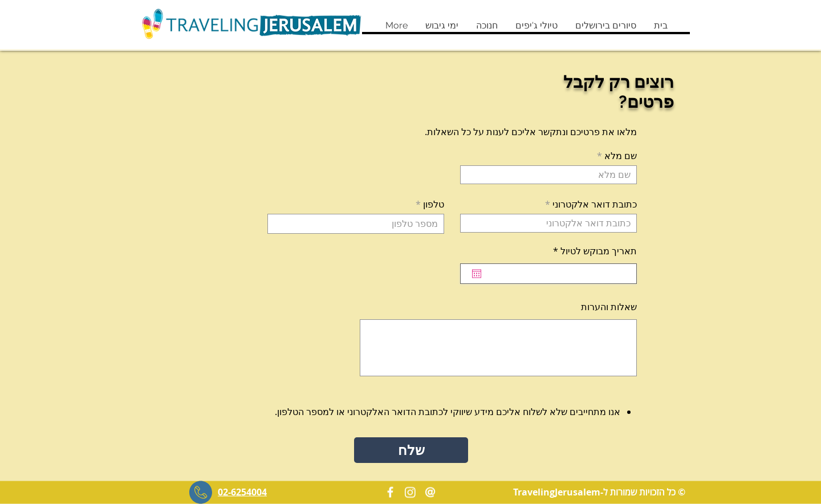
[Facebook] (390, 492)
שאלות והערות (609, 307)
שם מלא (621, 156)
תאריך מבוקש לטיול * (589, 251)
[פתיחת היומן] (477, 274)
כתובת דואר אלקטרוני (595, 204)
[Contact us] (430, 492)
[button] (605, 25)
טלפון (434, 204)
